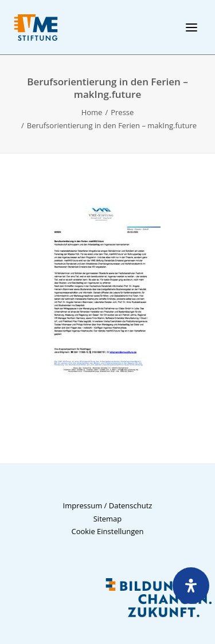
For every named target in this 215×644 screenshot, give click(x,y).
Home (92, 112)
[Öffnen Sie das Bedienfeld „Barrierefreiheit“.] (191, 586)
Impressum (83, 505)
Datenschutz (131, 505)
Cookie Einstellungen (107, 531)
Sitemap (108, 519)
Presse (122, 112)
